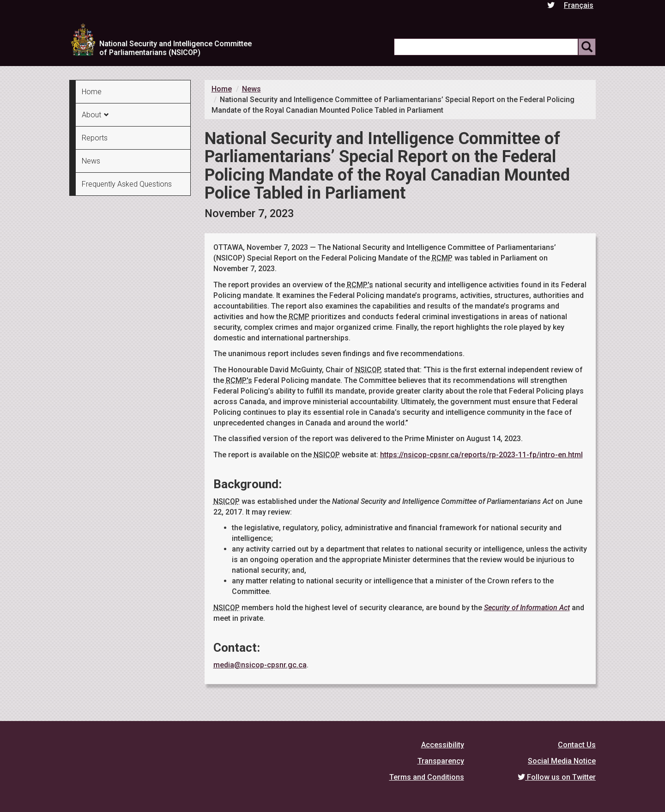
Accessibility (443, 745)
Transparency (441, 761)
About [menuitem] (91, 115)
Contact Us (577, 745)
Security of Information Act (527, 608)
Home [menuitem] (92, 92)
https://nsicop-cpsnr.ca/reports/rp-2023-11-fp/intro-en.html (481, 455)
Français (579, 5)
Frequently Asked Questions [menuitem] (127, 184)
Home (222, 89)
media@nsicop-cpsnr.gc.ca (260, 665)
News (251, 89)
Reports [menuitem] (95, 138)
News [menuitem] (91, 161)
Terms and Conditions (427, 777)
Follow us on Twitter (557, 777)
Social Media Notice (562, 761)
